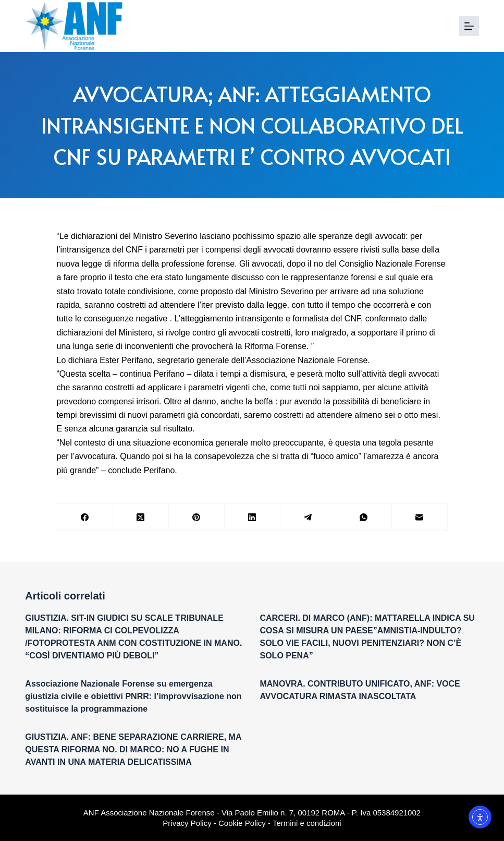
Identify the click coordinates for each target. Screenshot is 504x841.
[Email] (420, 517)
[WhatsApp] (364, 517)
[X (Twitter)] (141, 517)
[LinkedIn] (253, 517)
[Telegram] (308, 517)
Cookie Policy (242, 823)
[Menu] (469, 26)
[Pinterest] (197, 517)
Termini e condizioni (307, 823)
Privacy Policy (187, 823)
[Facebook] (85, 517)
